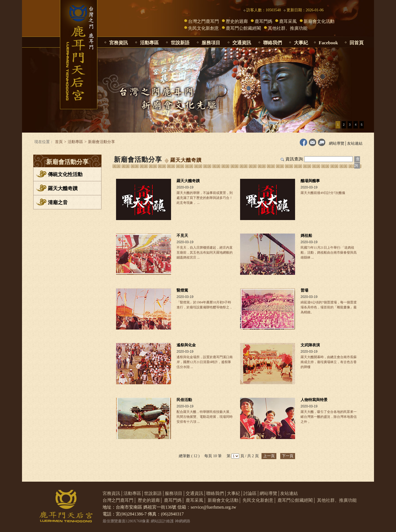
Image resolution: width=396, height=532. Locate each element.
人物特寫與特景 (314, 400)
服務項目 (211, 43)
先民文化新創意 (204, 28)
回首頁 (357, 43)
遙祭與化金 (186, 345)
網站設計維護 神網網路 (170, 521)
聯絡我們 (273, 43)
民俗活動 (184, 400)
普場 (304, 290)
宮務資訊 (119, 43)
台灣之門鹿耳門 (204, 21)
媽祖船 (306, 236)
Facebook (328, 43)
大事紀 (301, 43)
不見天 (182, 236)
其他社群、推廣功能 (288, 28)
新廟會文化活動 (319, 21)
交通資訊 (242, 43)
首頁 (59, 142)
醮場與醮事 (310, 181)
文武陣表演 (310, 345)
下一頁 (288, 456)
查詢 (357, 162)
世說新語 (180, 43)
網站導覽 (337, 143)
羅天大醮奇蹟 (63, 188)
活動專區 (149, 43)
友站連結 (355, 143)
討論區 (250, 493)
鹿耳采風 (288, 21)
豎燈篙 (182, 290)
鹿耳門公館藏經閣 (243, 28)
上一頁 (269, 456)
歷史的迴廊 (237, 21)
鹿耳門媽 (263, 21)
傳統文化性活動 (65, 174)
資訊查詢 (294, 159)
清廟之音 (58, 202)
